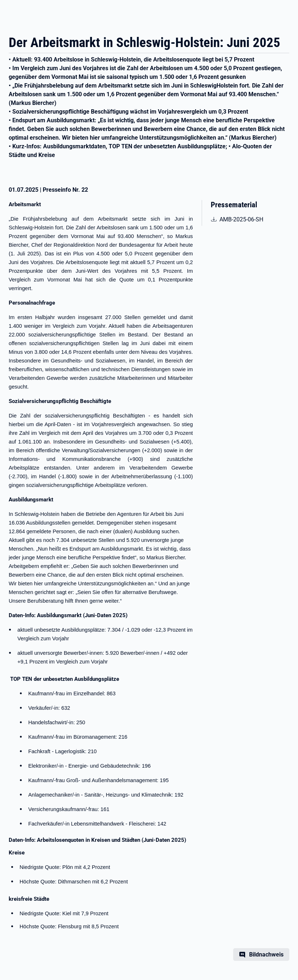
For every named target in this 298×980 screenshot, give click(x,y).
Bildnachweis (266, 954)
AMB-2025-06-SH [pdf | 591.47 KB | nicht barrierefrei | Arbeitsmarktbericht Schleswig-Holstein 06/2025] (245, 219)
